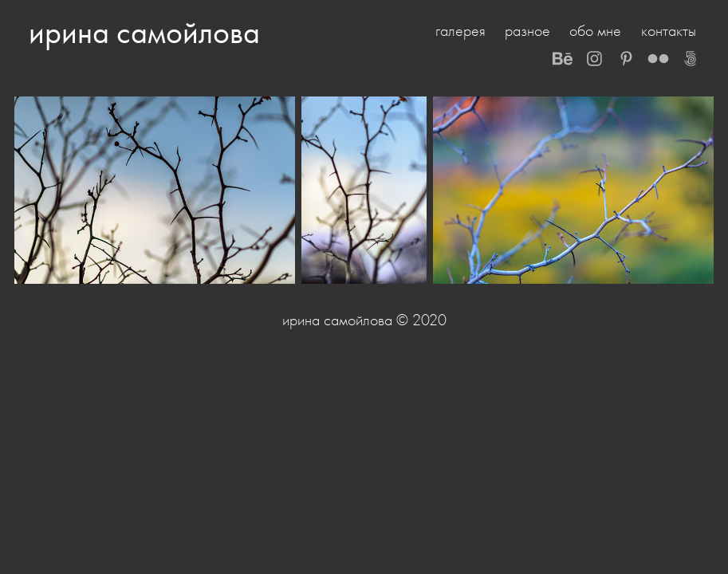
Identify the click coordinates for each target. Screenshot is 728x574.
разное (527, 31)
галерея (460, 31)
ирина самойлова (144, 32)
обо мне (595, 31)
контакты (669, 31)
